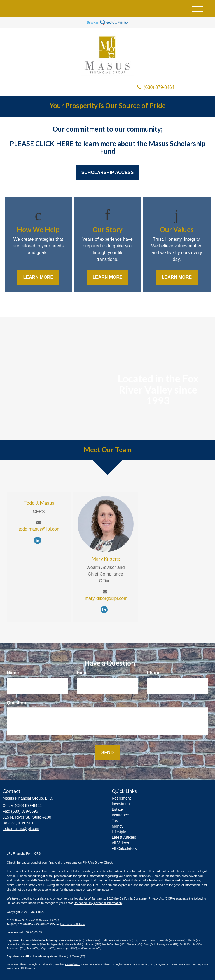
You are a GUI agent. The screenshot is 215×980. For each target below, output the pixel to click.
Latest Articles (124, 837)
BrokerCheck (104, 862)
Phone (154, 673)
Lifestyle (119, 832)
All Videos (120, 843)
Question (16, 703)
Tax (115, 821)
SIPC (76, 964)
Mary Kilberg (106, 559)
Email (83, 673)
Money (118, 826)
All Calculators (124, 848)
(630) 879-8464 (156, 87)
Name (13, 673)
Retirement (121, 798)
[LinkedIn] (39, 540)
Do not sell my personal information (98, 903)
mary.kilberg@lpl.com (106, 598)
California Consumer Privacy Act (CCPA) (147, 898)
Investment (121, 804)
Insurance (120, 815)
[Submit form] (107, 753)
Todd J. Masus (39, 503)
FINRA (69, 964)
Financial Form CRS (27, 853)
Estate (117, 809)
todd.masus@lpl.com (40, 529)
